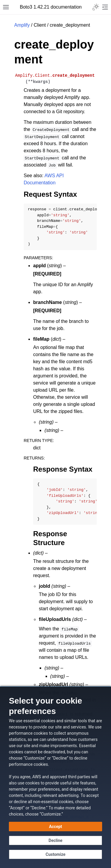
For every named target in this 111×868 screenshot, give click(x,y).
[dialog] (55, 777)
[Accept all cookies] (55, 827)
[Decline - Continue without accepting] (55, 840)
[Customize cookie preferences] (55, 854)
